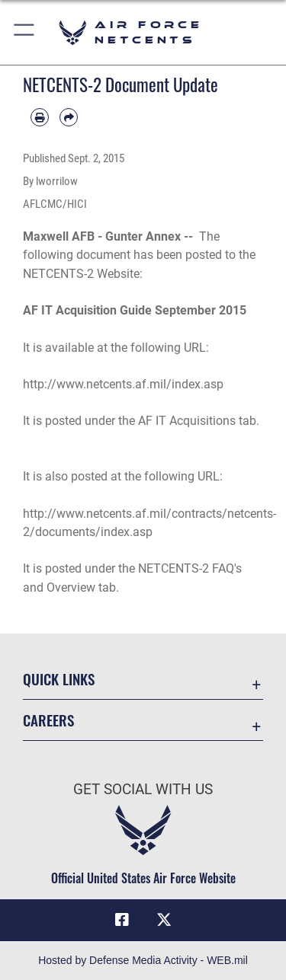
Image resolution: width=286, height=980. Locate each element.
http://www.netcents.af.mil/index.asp (123, 384)
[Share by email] (69, 117)
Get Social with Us (143, 789)
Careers (48, 720)
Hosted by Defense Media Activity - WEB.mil (143, 960)
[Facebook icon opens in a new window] (122, 920)
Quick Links (59, 679)
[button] (25, 32)
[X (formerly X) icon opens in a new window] (164, 920)
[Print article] (40, 117)
